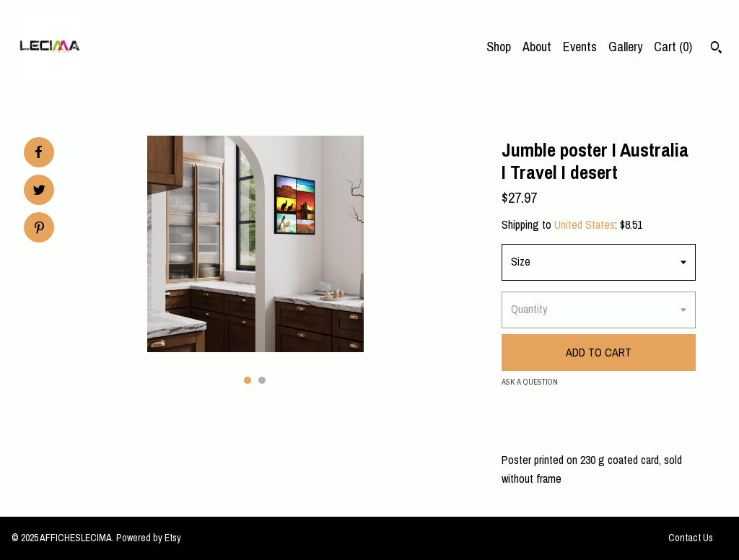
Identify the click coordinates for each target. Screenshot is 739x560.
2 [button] (262, 380)
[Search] (716, 49)
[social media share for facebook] (38, 152)
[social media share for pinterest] (39, 229)
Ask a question (530, 382)
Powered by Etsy (149, 538)
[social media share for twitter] (39, 192)
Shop (499, 47)
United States (585, 224)
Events (580, 47)
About (537, 47)
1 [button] (248, 380)
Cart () (673, 47)
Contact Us (691, 538)
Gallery (625, 47)
